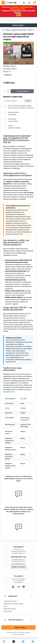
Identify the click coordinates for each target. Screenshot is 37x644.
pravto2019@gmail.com (18, 564)
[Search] (4, 20)
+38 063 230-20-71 (19, 561)
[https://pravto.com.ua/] (3, 30)
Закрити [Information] (19, 15)
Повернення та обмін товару (13, 604)
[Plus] (8, 90)
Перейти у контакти (18, 567)
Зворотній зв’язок (10, 609)
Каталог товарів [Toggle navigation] (19, 25)
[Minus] (8, 92)
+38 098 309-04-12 (19, 560)
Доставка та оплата (10, 601)
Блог (5, 606)
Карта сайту (8, 611)
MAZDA (13, 66)
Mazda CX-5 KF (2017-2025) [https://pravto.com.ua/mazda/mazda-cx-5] (19, 30)
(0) (10, 72)
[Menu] (3, 3)
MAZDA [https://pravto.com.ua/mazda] (8, 30)
